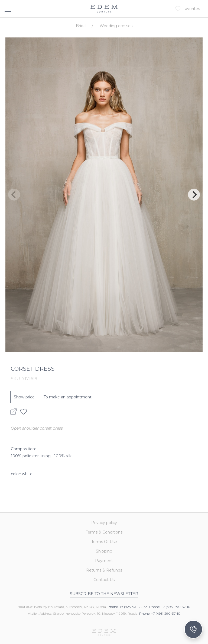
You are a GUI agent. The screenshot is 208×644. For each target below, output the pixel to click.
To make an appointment (68, 397)
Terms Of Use (104, 542)
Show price (24, 397)
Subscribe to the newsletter (104, 594)
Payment (104, 561)
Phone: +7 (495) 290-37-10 (170, 607)
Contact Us (104, 580)
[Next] (194, 195)
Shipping (104, 551)
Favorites (191, 9)
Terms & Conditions (104, 532)
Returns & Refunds (104, 570)
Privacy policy (104, 523)
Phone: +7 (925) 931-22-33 (128, 607)
